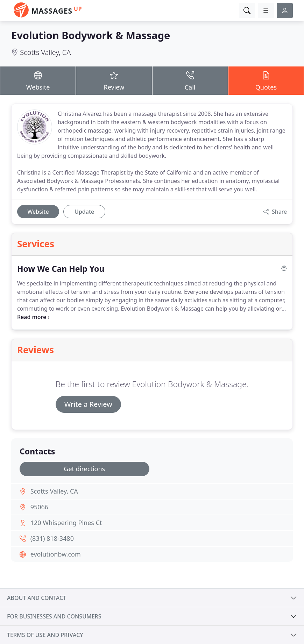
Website (38, 80)
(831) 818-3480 (52, 538)
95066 (39, 507)
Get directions (84, 469)
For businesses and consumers (54, 616)
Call (190, 80)
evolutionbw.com (56, 554)
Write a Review (88, 404)
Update (84, 212)
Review (114, 80)
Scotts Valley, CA (45, 52)
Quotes (266, 80)
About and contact (37, 598)
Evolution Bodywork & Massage (91, 35)
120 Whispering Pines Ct (66, 523)
